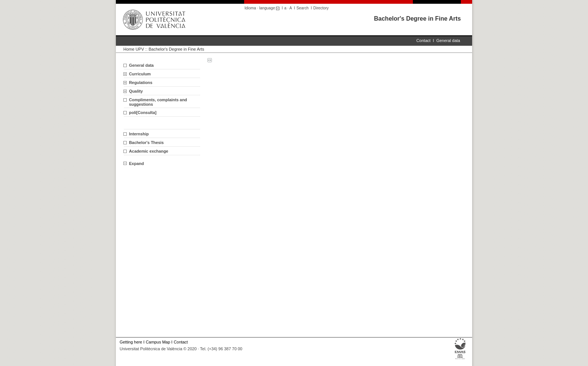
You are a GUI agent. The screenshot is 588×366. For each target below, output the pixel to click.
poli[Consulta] (143, 112)
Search (303, 8)
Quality (136, 91)
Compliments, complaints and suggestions (158, 102)
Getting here (131, 342)
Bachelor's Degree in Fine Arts (417, 19)
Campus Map (158, 342)
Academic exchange (149, 151)
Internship (139, 134)
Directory (321, 8)
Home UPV (134, 49)
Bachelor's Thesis (146, 142)
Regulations (141, 82)
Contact (423, 40)
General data (448, 40)
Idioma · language (263, 8)
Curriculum (140, 74)
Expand (134, 163)
